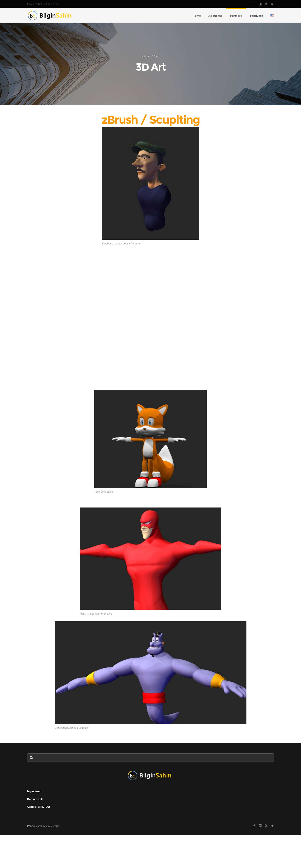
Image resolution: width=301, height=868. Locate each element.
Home (145, 73)
